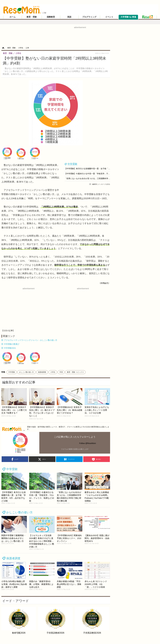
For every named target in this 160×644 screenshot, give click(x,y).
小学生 (53, 372)
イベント (109, 17)
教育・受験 (32, 17)
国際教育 (51, 17)
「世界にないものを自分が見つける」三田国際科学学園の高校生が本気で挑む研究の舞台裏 (103, 178)
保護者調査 (42, 372)
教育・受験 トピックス (75, 372)
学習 (61, 372)
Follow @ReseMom (88, 443)
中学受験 (72, 164)
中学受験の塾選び (12, 344)
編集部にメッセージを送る (101, 184)
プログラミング (89, 17)
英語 (69, 17)
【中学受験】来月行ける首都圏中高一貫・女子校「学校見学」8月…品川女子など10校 (101, 169)
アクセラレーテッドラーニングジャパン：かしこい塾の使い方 (31, 340)
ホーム (13, 17)
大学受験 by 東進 (128, 17)
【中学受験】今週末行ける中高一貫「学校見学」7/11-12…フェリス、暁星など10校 (100, 174)
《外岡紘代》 (104, 283)
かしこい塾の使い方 (26, 372)
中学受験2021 (10, 348)
